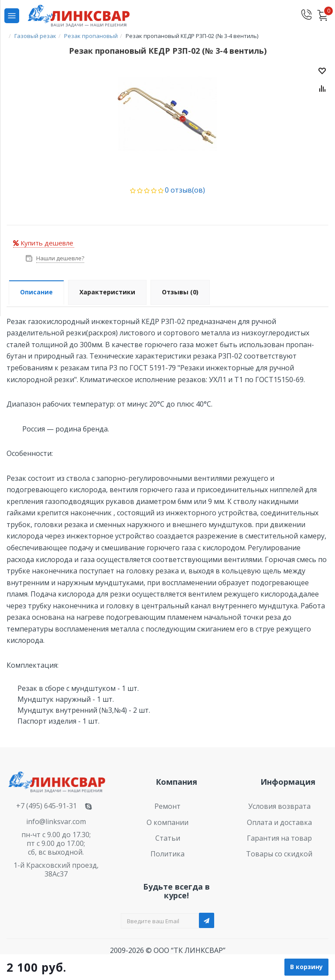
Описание (36, 292)
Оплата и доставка (279, 822)
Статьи (168, 838)
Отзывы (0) (180, 292)
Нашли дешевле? (60, 258)
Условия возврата (279, 806)
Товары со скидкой (279, 854)
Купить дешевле (43, 243)
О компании (167, 822)
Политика (167, 854)
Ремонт (167, 806)
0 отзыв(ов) (185, 190)
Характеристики (107, 292)
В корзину (306, 967)
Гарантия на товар (279, 838)
